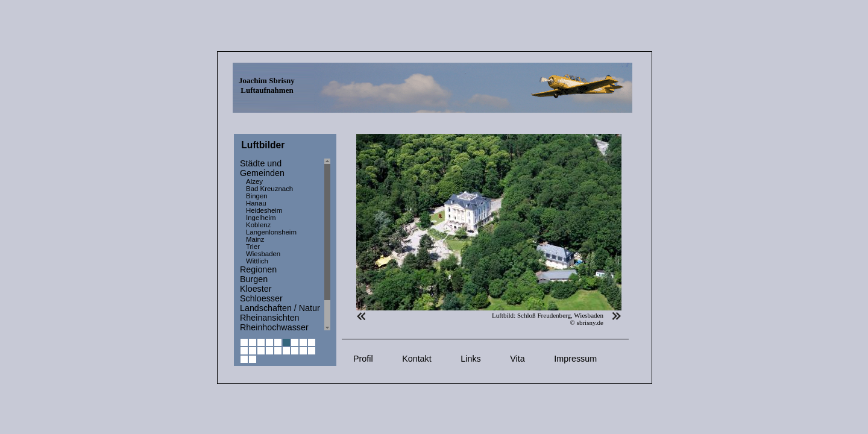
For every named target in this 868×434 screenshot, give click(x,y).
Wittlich (257, 261)
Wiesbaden (263, 254)
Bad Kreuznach (269, 189)
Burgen (254, 279)
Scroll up (327, 161)
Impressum (575, 359)
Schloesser (261, 298)
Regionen (258, 269)
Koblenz (258, 225)
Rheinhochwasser (274, 327)
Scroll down (327, 328)
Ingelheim (261, 218)
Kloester (256, 289)
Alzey (254, 181)
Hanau (256, 203)
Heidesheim (264, 210)
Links (470, 359)
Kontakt (417, 359)
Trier (253, 247)
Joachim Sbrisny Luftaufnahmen (267, 85)
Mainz (255, 239)
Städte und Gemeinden (262, 168)
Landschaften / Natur (280, 308)
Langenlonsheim (271, 232)
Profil (363, 359)
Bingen (257, 196)
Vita (517, 359)
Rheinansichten (270, 318)
